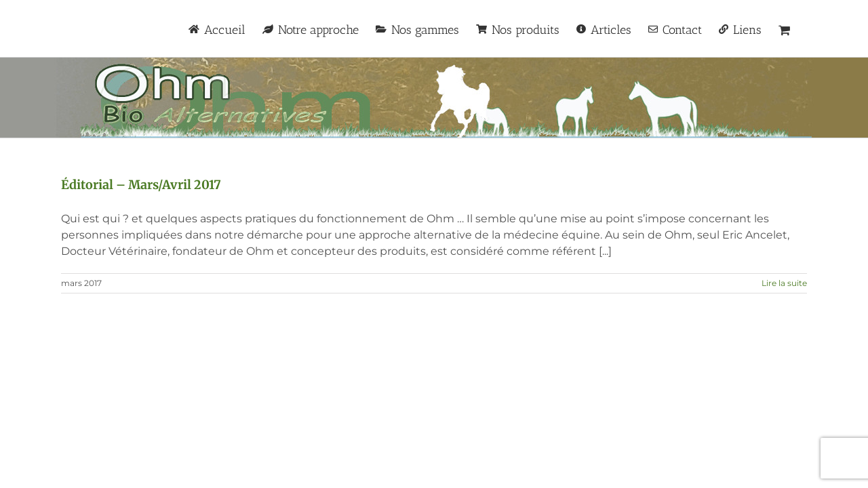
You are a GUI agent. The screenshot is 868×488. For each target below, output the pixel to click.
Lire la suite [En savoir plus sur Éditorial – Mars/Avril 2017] (784, 283)
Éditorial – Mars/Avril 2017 (141, 185)
